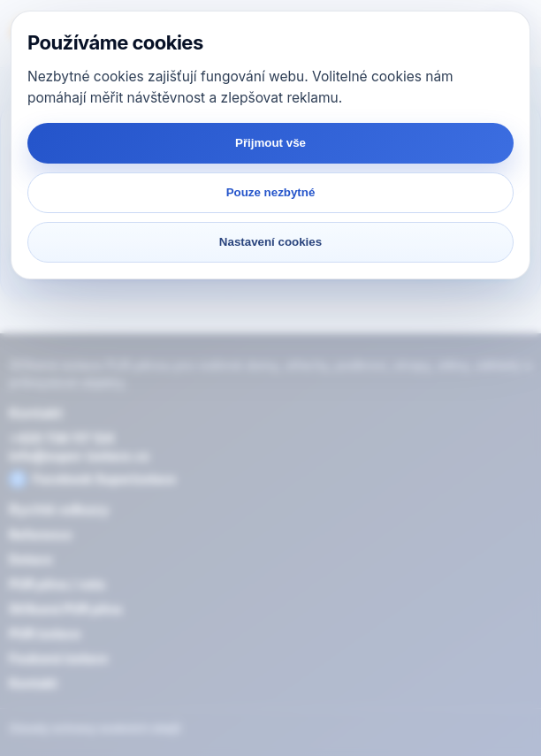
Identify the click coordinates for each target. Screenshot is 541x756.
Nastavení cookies (270, 242)
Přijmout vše (270, 143)
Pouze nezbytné (271, 192)
